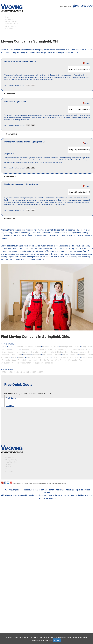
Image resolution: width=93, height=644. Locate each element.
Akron (4, 347)
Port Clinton (75, 357)
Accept (57, 640)
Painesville (64, 357)
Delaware (83, 349)
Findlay (17, 352)
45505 (33, 372)
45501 (5, 372)
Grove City (35, 352)
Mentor (90, 355)
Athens (38, 347)
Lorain (19, 355)
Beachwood (47, 347)
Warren (50, 360)
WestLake (83, 360)
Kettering (75, 352)
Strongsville (33, 360)
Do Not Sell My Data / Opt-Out (42, 483)
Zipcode (8, 464)
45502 (12, 372)
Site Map (8, 466)
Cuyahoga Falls (64, 349)
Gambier (26, 352)
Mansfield (37, 355)
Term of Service (40, 637)
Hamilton (45, 352)
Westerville (73, 360)
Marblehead (47, 355)
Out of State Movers (12, 24)
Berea (56, 347)
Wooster (15, 363)
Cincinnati (15, 349)
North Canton (37, 357)
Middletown (6, 357)
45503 (19, 372)
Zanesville (49, 363)
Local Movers (10, 19)
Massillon (74, 355)
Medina (82, 355)
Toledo (43, 360)
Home (7, 17)
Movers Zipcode (11, 26)
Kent (67, 352)
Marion (65, 355)
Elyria (4, 352)
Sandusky (6, 360)
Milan (15, 357)
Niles (28, 357)
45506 (40, 372)
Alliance (12, 347)
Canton (77, 347)
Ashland (20, 347)
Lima (13, 355)
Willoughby (6, 363)
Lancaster (5, 355)
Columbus (52, 349)
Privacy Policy (28, 483)
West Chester (61, 360)
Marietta (57, 355)
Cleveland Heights (38, 349)
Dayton (75, 349)
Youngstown (38, 363)
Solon (14, 360)
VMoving (16, 483)
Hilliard (53, 352)
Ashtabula (29, 347)
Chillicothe (5, 349)
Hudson (61, 352)
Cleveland (25, 349)
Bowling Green (66, 347)
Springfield (22, 360)
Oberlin (48, 357)
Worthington (26, 363)
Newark (22, 357)
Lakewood (84, 352)
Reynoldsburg (87, 357)
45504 (26, 372)
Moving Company (11, 22)
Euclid (10, 352)
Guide (7, 468)
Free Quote (9, 28)
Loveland (27, 355)
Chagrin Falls (87, 347)
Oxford (55, 357)
